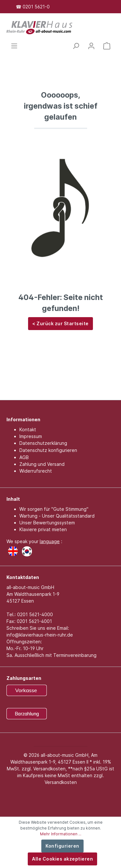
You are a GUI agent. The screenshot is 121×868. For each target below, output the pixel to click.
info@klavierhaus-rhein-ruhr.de (40, 635)
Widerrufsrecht (36, 471)
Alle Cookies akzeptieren (62, 859)
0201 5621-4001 (34, 621)
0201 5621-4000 (35, 614)
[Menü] (14, 46)
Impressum (31, 436)
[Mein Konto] (91, 46)
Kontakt (28, 429)
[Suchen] (76, 46)
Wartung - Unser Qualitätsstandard (57, 516)
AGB (24, 457)
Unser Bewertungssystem (47, 523)
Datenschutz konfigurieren (48, 450)
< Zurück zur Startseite (60, 323)
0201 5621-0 (36, 7)
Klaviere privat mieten (43, 529)
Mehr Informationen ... (61, 834)
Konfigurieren (62, 846)
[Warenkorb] (107, 46)
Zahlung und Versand (42, 464)
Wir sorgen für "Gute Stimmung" (54, 509)
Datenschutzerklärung (43, 443)
